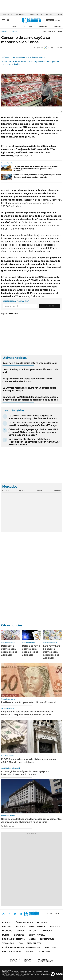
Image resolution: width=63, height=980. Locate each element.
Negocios (7, 931)
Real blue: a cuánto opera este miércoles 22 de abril (29, 702)
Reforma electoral (36, 14)
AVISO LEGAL (51, 947)
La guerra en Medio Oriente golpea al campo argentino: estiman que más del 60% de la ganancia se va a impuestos (37, 169)
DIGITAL (15, 960)
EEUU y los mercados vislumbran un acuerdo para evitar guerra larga (29, 389)
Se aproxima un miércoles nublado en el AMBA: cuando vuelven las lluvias (28, 380)
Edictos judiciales (12, 951)
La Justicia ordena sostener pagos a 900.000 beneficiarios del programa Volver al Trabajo (33, 424)
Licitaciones (44, 951)
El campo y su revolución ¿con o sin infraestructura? (24, 57)
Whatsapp (33, 914)
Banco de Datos (37, 927)
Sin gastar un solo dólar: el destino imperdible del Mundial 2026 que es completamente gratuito (28, 713)
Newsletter (53, 914)
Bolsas (22, 491)
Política (57, 26)
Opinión (21, 931)
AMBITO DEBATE (46, 960)
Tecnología (8, 943)
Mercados (55, 927)
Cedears (57, 491)
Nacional (48, 931)
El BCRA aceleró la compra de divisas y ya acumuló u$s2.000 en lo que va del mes (28, 761)
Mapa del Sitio (34, 943)
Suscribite (50, 306)
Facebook (9, 914)
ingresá (58, 20)
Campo (14, 32)
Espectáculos (47, 939)
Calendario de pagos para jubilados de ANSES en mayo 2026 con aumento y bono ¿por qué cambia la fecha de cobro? (33, 432)
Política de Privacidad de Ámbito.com (21, 947)
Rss (21, 943)
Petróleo (49, 14)
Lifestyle (34, 931)
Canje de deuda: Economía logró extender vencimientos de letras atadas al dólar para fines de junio (31, 820)
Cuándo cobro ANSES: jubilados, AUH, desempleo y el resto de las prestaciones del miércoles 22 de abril (31, 398)
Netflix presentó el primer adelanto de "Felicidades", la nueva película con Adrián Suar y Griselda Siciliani (34, 442)
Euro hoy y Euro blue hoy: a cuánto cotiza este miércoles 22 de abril (52, 652)
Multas (30, 951)
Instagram (15, 914)
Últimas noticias (24, 923)
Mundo (6, 935)
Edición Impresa (37, 935)
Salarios (59, 14)
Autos (32, 939)
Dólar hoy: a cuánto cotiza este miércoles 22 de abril (30, 363)
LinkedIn (21, 914)
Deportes (19, 935)
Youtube (27, 914)
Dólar (14, 26)
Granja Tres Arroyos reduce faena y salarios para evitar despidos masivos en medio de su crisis (37, 176)
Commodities (39, 491)
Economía (28, 26)
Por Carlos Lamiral (8, 826)
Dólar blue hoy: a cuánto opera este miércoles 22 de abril (30, 371)
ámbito (4, 32)
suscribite (50, 20)
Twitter (3, 914)
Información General (13, 939)
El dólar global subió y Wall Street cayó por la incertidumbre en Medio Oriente (25, 773)
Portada (7, 923)
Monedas (6, 491)
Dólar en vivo (21, 14)
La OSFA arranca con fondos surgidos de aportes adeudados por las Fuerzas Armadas (33, 417)
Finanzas (43, 26)
